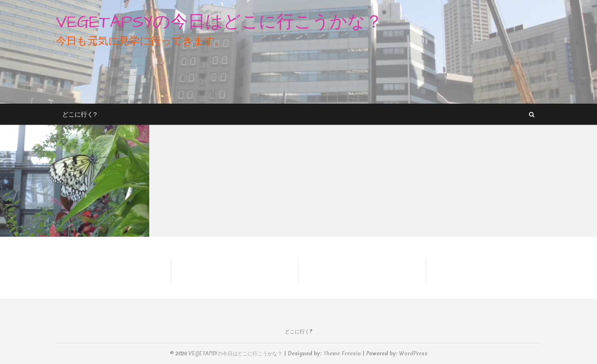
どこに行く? (79, 114)
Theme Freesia (342, 353)
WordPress (413, 353)
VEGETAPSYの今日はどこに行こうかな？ (219, 22)
